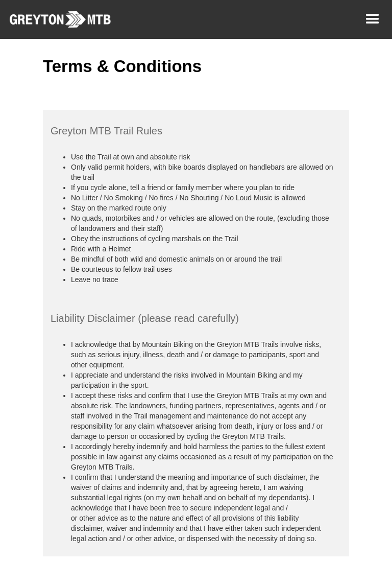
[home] (56, 20)
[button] (373, 19)
